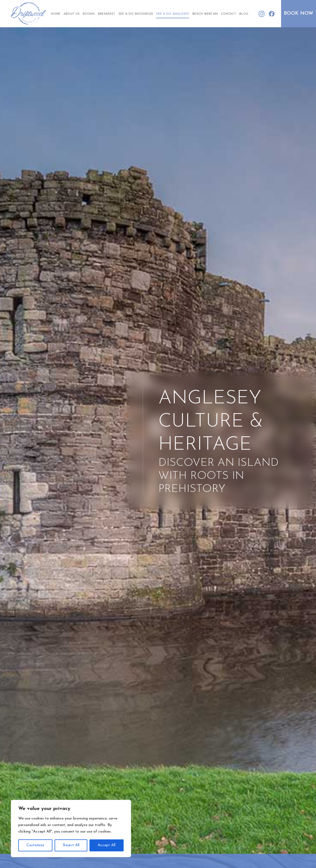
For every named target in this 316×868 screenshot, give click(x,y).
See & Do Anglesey (173, 14)
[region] (71, 828)
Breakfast (107, 14)
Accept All (107, 845)
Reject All (71, 845)
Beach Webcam (205, 14)
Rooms (89, 14)
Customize (35, 845)
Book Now (299, 13)
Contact (228, 14)
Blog (244, 14)
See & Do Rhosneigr (136, 14)
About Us (72, 14)
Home (56, 14)
